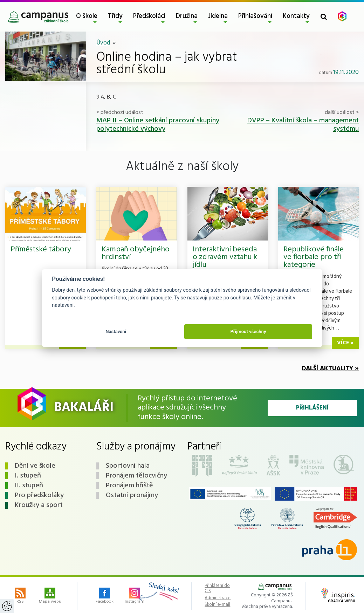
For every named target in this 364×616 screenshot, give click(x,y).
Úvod (103, 43)
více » (345, 343)
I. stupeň (28, 476)
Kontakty (296, 16)
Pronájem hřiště (129, 486)
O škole (87, 16)
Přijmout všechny (248, 331)
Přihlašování (255, 16)
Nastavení (116, 331)
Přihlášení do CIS (217, 588)
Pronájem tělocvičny (136, 476)
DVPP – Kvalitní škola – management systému (303, 125)
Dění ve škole (35, 466)
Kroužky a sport (39, 505)
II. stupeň (29, 486)
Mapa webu (50, 596)
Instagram (135, 596)
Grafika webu (338, 596)
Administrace (218, 598)
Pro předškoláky (39, 495)
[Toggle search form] (324, 17)
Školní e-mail (217, 605)
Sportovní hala (128, 466)
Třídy (115, 16)
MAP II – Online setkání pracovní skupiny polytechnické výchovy (158, 125)
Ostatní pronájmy (132, 495)
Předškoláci (149, 16)
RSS (20, 596)
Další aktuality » (330, 369)
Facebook (105, 596)
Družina (187, 16)
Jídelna (218, 16)
